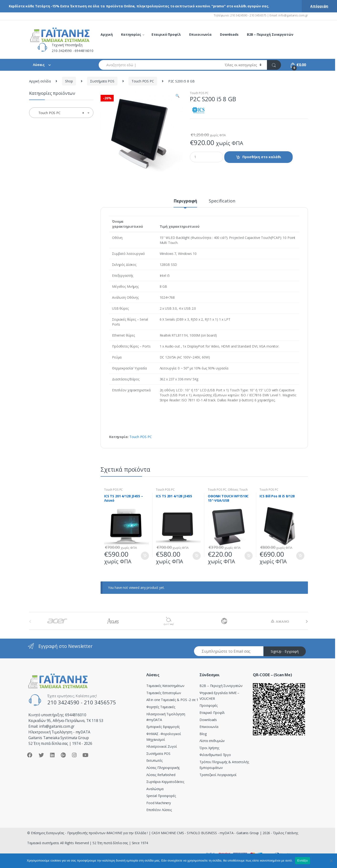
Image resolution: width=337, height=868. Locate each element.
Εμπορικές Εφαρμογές (163, 727)
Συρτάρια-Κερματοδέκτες (165, 782)
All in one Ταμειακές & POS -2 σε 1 (172, 700)
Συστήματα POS (102, 81)
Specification (222, 201)
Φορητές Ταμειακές (161, 707)
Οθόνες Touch (238, 490)
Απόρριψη (319, 6)
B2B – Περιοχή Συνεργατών (270, 34)
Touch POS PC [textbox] (60, 113)
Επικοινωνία (200, 34)
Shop (69, 81)
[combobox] (159, 65)
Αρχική (107, 34)
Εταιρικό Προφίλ (166, 34)
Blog (203, 734)
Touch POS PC (143, 81)
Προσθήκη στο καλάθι (262, 157)
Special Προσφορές (161, 796)
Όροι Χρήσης (209, 748)
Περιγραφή (185, 201)
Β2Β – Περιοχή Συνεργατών (221, 686)
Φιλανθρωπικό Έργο (215, 755)
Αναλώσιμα (155, 789)
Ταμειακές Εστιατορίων (164, 693)
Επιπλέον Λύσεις (159, 810)
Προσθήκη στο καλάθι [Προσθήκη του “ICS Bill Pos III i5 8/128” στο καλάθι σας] (300, 556)
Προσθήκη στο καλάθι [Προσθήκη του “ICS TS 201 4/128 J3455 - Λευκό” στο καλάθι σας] (145, 556)
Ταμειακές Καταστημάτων (165, 686)
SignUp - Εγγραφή (285, 651)
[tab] (185, 203)
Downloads (229, 34)
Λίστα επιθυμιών (212, 741)
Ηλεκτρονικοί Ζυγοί (161, 746)
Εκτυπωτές (154, 760)
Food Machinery (159, 803)
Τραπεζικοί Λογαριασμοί (218, 775)
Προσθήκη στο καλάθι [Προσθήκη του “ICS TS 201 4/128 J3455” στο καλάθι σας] (196, 556)
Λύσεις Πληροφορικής (163, 768)
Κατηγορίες (131, 34)
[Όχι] (331, 861)
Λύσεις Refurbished (161, 775)
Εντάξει (303, 860)
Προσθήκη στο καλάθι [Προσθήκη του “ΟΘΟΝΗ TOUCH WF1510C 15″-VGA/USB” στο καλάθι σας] (248, 556)
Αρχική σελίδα (40, 81)
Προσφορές (209, 705)
